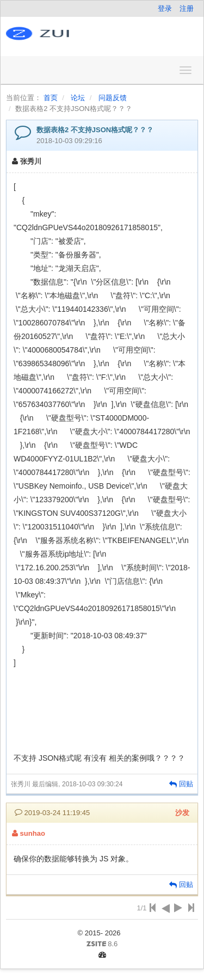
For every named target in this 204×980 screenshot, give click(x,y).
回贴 (181, 784)
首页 (51, 98)
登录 (165, 8)
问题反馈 (113, 98)
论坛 (78, 98)
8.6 (66, 945)
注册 (187, 8)
